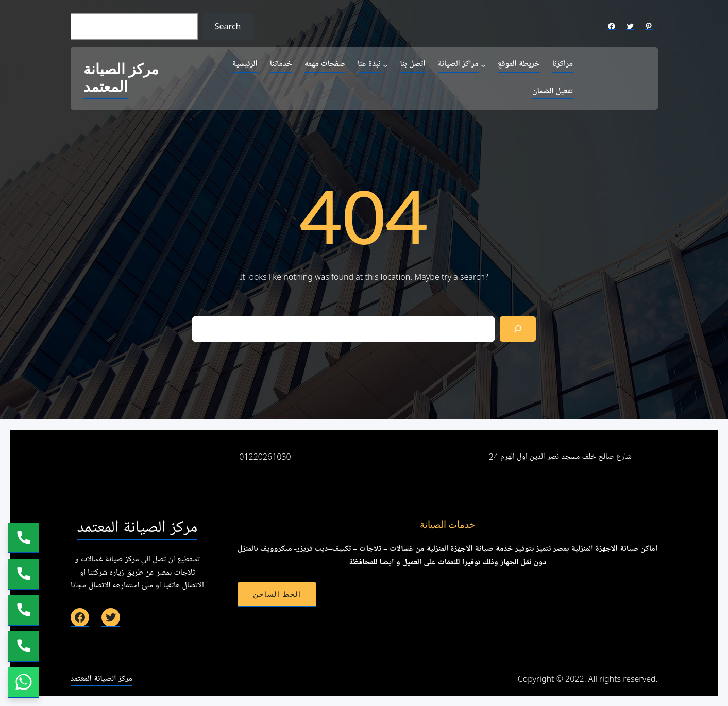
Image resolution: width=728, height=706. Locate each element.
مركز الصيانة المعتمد (121, 79)
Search (228, 26)
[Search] (518, 329)
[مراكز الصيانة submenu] (483, 65)
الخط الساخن (277, 594)
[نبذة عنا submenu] (385, 65)
